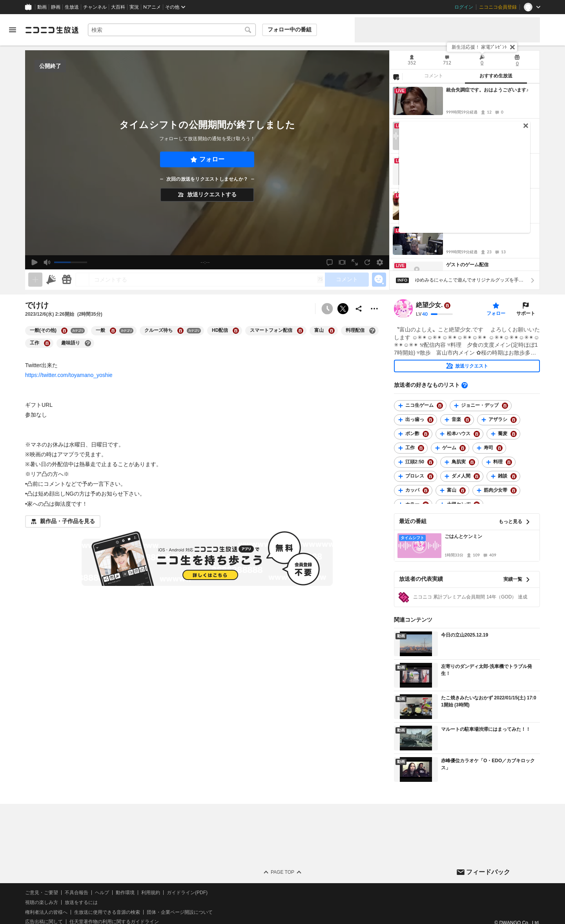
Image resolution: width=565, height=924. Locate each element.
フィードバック (488, 872)
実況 (134, 7)
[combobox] (172, 30)
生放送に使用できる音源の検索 (107, 912)
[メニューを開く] (13, 30)
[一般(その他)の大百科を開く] (64, 331)
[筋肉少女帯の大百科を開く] (514, 490)
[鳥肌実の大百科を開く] (472, 462)
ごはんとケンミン (463, 536)
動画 (42, 7)
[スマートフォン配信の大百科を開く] (300, 331)
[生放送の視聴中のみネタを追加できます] (35, 280)
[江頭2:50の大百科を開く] (430, 462)
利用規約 (151, 893)
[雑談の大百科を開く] (514, 476)
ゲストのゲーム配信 (467, 265)
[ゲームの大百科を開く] (463, 448)
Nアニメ (152, 7)
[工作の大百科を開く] (47, 343)
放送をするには (81, 902)
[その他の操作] (374, 309)
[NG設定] (396, 77)
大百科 (118, 7)
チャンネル (95, 7)
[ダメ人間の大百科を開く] (477, 476)
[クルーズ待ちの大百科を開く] (180, 331)
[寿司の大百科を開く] (499, 448)
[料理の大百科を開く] (509, 462)
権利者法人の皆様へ (46, 912)
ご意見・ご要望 (42, 893)
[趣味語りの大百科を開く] (88, 343)
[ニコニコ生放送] (52, 30)
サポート (526, 313)
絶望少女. (429, 305)
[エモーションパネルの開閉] (379, 280)
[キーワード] (172, 30)
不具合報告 (77, 893)
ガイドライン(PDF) (187, 893)
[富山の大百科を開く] (332, 331)
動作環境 (125, 893)
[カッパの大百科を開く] (426, 490)
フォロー (212, 159)
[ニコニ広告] (51, 280)
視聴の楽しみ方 (42, 902)
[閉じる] (512, 47)
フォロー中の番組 (290, 29)
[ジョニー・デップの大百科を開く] (505, 406)
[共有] (359, 309)
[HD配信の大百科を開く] (236, 331)
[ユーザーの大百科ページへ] (447, 306)
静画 (56, 7)
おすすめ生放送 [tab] (496, 76)
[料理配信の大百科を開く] (372, 331)
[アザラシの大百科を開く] (514, 420)
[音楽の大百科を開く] (467, 420)
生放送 (72, 7)
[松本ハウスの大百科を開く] (477, 434)
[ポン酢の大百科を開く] (426, 434)
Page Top (282, 872)
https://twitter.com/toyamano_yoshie (69, 375)
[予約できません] (327, 309)
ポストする (343, 309)
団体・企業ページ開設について (180, 912)
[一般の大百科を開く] (113, 331)
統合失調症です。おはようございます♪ (487, 90)
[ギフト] (67, 280)
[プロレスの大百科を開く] (430, 476)
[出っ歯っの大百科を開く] (430, 420)
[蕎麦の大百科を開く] (514, 434)
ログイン (464, 7)
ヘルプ (102, 893)
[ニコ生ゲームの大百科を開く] (440, 406)
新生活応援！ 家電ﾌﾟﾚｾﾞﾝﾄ (479, 47)
